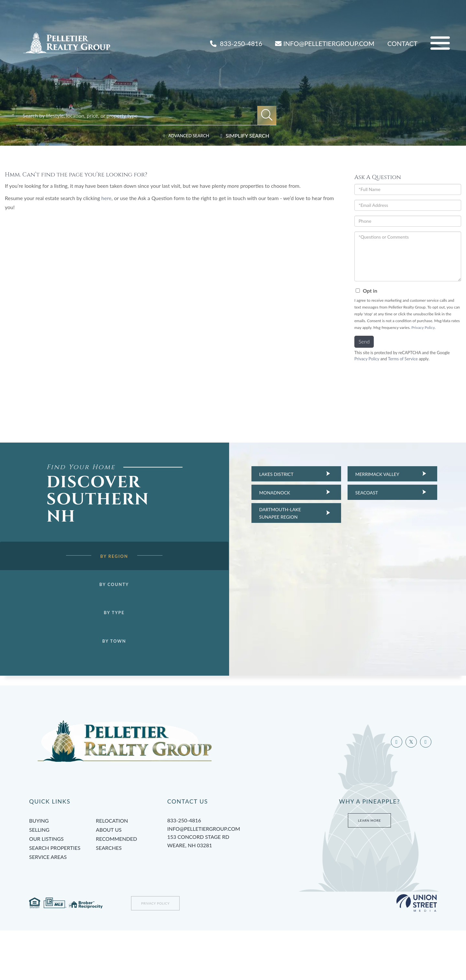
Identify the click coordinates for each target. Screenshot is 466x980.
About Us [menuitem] (109, 879)
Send (364, 341)
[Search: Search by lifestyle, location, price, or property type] (140, 115)
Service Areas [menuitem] (48, 906)
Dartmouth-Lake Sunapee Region (270, 513)
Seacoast (357, 493)
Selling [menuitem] (39, 879)
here (106, 198)
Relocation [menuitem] (112, 870)
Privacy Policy (423, 327)
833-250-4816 (236, 43)
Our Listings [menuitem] (46, 888)
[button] (267, 115)
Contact (402, 43)
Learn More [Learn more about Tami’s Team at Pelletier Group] (369, 870)
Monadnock (265, 493)
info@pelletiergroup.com (204, 878)
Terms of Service (403, 359)
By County (104, 597)
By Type (105, 626)
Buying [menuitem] (39, 870)
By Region (104, 568)
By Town (105, 656)
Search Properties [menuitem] (55, 897)
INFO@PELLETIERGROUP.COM (325, 43)
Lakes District (267, 474)
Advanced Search (184, 135)
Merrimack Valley (368, 474)
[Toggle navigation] (440, 43)
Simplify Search (247, 135)
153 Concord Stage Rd (232, 891)
